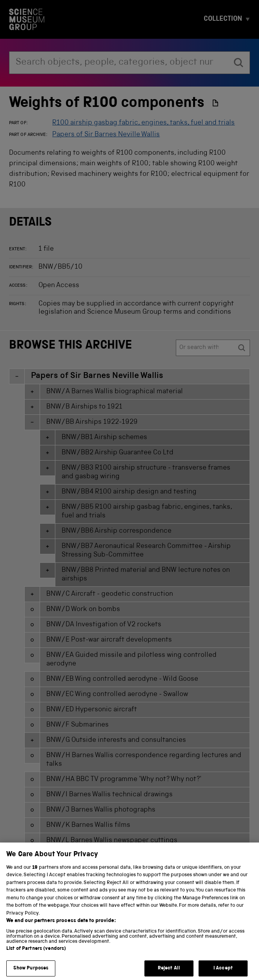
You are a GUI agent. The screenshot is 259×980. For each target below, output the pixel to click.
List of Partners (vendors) (36, 958)
